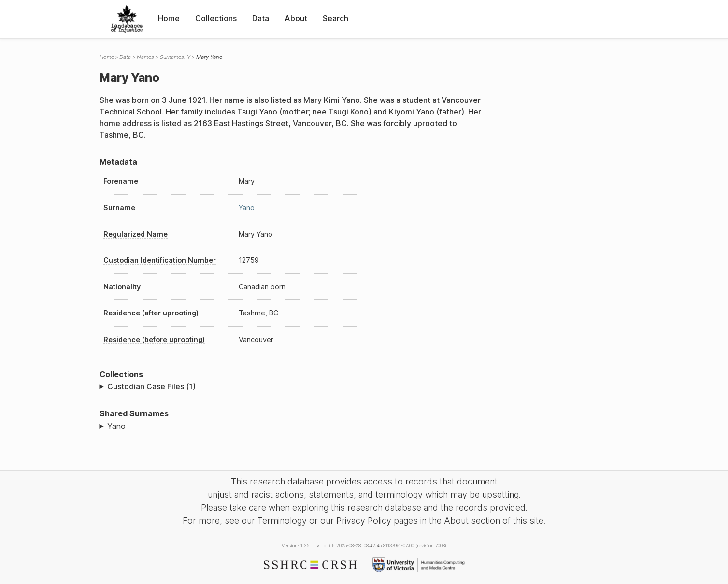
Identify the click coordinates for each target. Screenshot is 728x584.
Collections (216, 18)
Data (261, 18)
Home (169, 18)
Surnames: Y (175, 57)
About (296, 18)
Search (335, 18)
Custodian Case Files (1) (151, 386)
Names (145, 57)
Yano (247, 207)
